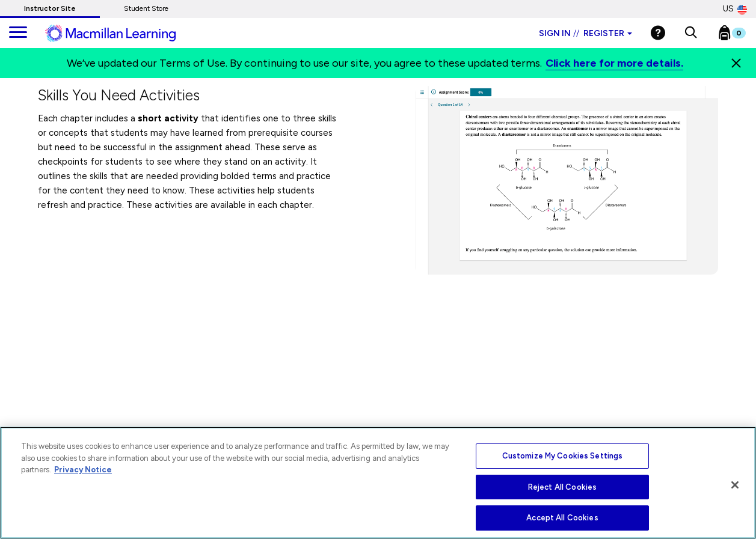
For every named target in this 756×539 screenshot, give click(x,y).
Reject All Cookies (562, 487)
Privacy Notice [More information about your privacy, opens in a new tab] (83, 470)
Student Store (146, 8)
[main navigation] (18, 33)
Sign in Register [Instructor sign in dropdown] (585, 33)
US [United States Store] (735, 9)
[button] (691, 33)
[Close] (736, 63)
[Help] (658, 33)
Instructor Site (50, 8)
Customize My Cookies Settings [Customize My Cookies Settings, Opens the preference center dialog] (563, 456)
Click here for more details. (614, 63)
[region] (378, 483)
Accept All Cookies (562, 518)
